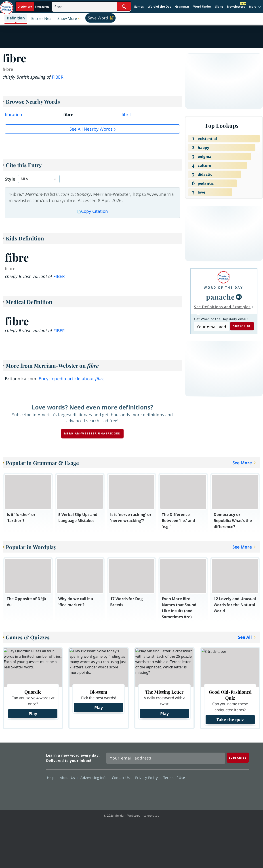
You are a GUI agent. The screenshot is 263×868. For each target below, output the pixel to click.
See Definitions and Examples (222, 307)
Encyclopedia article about (72, 379)
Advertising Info (95, 778)
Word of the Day (159, 6)
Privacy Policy (148, 778)
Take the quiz (230, 720)
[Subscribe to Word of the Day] (211, 327)
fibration (14, 115)
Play (33, 714)
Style (10, 179)
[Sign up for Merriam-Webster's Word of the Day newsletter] (166, 758)
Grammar (182, 6)
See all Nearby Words (91, 129)
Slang (219, 6)
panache (221, 297)
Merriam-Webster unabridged (92, 433)
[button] (255, 7)
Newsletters (236, 6)
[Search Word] (124, 6)
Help (52, 778)
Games (139, 6)
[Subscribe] (238, 758)
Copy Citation (93, 211)
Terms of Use (174, 778)
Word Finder (202, 6)
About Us (69, 778)
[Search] (91, 6)
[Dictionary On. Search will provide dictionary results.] (34, 7)
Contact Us (122, 778)
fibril (126, 115)
